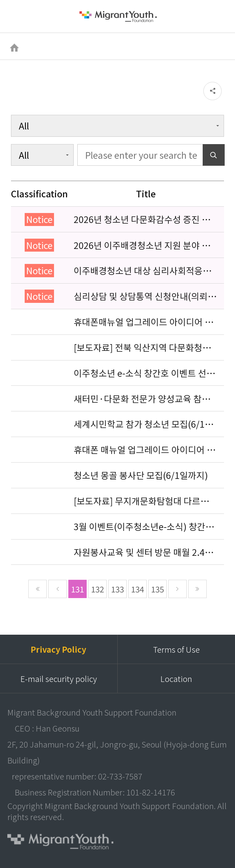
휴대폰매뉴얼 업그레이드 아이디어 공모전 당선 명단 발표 (143, 322)
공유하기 (212, 91)
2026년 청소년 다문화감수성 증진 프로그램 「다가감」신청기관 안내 (142, 219)
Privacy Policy (58, 649)
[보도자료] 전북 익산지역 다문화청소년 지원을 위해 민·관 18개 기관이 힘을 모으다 (146, 347)
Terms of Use (176, 649)
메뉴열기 (17, 16)
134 (137, 589)
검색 (219, 16)
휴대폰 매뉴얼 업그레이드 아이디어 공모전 (144, 450)
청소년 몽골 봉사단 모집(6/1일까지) (141, 475)
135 (157, 589)
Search (214, 155)
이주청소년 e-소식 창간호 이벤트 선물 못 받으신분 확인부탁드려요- (144, 373)
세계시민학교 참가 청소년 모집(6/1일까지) (143, 424)
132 (97, 589)
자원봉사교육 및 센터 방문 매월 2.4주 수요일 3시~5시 (143, 552)
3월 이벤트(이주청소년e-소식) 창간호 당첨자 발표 (144, 527)
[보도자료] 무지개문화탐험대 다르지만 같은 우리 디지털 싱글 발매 (145, 501)
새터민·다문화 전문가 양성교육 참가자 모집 (142, 399)
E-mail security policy (59, 678)
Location (176, 678)
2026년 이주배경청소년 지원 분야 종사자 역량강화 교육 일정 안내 (142, 245)
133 (117, 589)
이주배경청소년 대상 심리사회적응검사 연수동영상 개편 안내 (142, 271)
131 (77, 589)
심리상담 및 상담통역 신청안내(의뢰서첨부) (145, 296)
